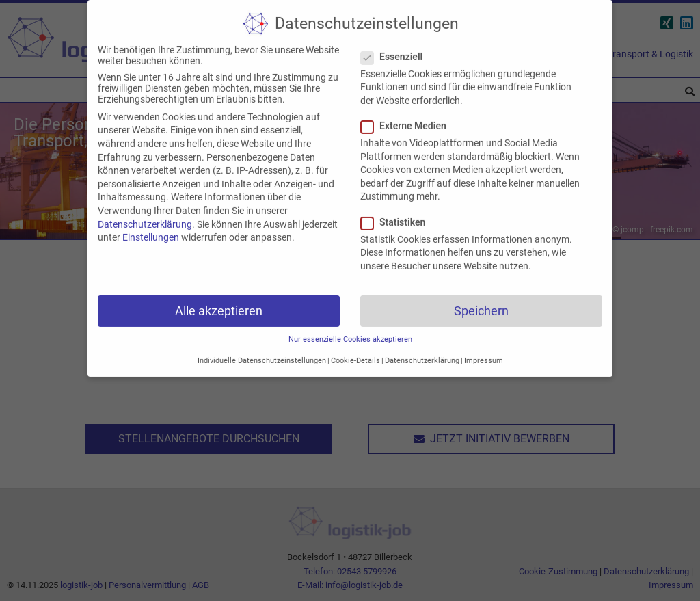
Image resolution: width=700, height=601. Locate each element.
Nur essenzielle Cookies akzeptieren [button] (350, 329)
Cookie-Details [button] (355, 350)
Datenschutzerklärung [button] (422, 350)
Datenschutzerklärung (145, 213)
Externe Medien (408, 115)
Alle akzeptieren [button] (219, 300)
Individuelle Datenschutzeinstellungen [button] (262, 350)
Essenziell (396, 46)
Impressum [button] (484, 350)
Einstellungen (151, 226)
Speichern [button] (481, 300)
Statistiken (397, 211)
